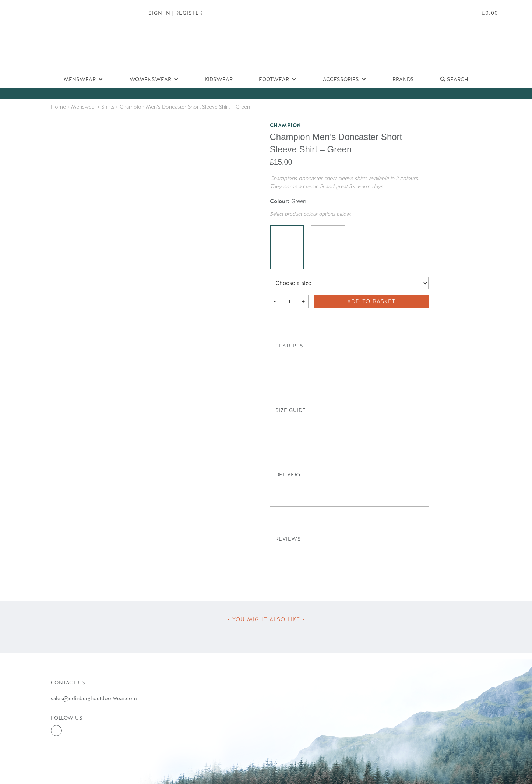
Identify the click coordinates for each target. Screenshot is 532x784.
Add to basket (371, 301)
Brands (403, 79)
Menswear (84, 107)
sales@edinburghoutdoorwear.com (94, 698)
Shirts (108, 107)
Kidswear (219, 79)
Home (58, 107)
